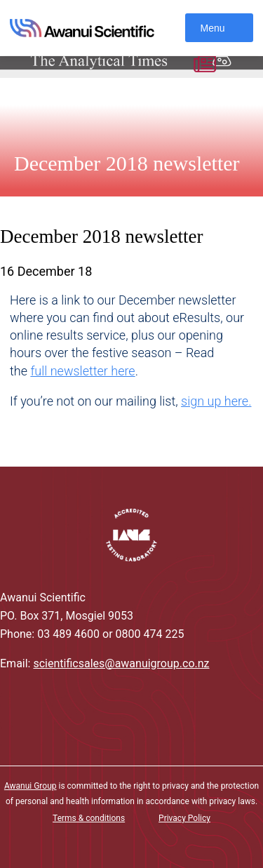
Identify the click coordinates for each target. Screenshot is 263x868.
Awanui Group (31, 786)
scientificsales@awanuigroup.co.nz (121, 663)
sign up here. (216, 401)
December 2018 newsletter (127, 163)
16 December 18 (46, 271)
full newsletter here (82, 371)
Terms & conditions (89, 818)
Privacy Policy (184, 818)
